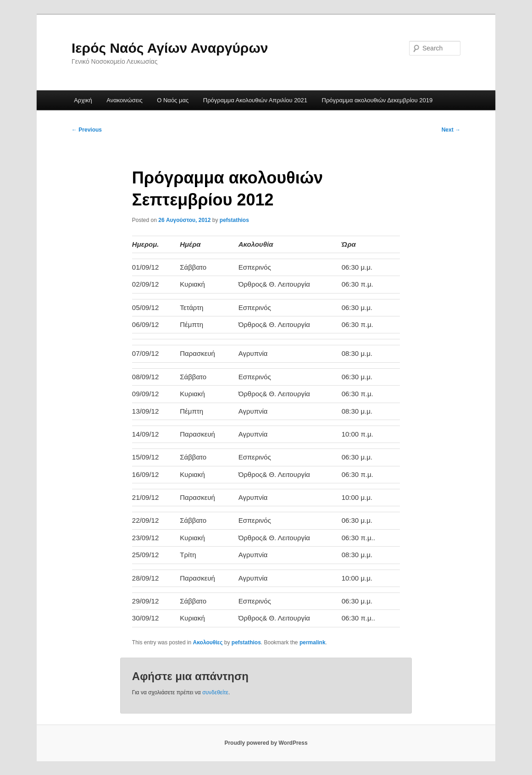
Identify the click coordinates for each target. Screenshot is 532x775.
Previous (87, 130)
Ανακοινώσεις (125, 100)
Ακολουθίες (208, 642)
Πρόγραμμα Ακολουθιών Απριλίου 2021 (255, 100)
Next (451, 130)
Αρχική (83, 100)
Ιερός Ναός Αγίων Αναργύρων (170, 48)
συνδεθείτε (215, 692)
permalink (313, 642)
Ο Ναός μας (173, 100)
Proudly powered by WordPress (266, 743)
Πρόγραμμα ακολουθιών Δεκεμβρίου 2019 (377, 100)
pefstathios (234, 220)
